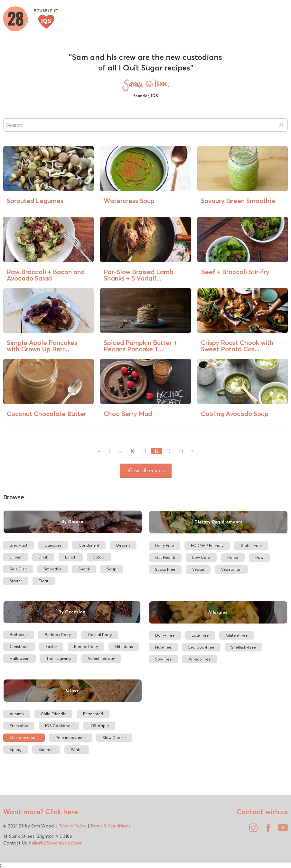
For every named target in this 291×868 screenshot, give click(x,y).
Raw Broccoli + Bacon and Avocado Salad (46, 275)
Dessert (123, 545)
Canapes (53, 545)
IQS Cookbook (59, 726)
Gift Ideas (124, 646)
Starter (16, 581)
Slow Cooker (114, 738)
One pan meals (24, 738)
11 (145, 451)
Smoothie (53, 569)
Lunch (71, 557)
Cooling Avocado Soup (235, 414)
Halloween (19, 658)
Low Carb (201, 557)
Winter (77, 749)
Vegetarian (231, 569)
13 (169, 451)
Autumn (17, 714)
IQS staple (99, 726)
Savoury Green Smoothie (238, 201)
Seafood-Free (201, 647)
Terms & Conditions (110, 826)
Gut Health (165, 557)
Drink (43, 557)
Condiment (89, 545)
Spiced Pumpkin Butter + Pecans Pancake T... (140, 346)
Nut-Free (163, 647)
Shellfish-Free (244, 647)
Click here (61, 812)
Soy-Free (163, 659)
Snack (84, 569)
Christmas (19, 646)
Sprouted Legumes (35, 201)
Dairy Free (164, 545)
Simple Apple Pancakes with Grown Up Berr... (42, 346)
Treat (44, 581)
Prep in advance (70, 738)
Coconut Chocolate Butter (47, 414)
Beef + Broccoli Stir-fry (235, 272)
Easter (51, 646)
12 (156, 451)
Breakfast (19, 545)
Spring (16, 749)
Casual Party (100, 635)
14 (181, 451)
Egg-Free (200, 635)
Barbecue (19, 635)
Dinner (16, 557)
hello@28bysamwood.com (56, 843)
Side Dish (18, 569)
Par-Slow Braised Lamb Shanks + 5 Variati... (139, 275)
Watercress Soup (129, 201)
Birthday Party (58, 635)
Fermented (93, 714)
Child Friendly (53, 714)
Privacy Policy (72, 826)
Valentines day (101, 658)
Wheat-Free (200, 659)
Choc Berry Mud (128, 414)
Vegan (198, 569)
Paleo (233, 557)
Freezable (19, 726)
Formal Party (86, 646)
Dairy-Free (165, 635)
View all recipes (146, 471)
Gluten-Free (237, 635)
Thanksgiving (59, 658)
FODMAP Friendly (207, 545)
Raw (259, 557)
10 (133, 451)
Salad (99, 557)
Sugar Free (165, 569)
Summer (46, 749)
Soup (112, 569)
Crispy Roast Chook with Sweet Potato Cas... (237, 346)
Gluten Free (251, 545)
